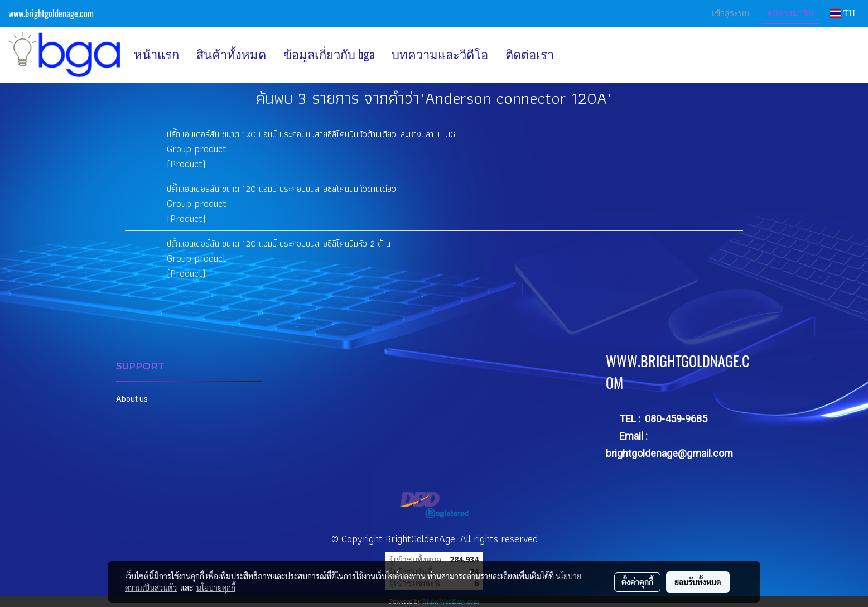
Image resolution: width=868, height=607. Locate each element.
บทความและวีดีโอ (440, 54)
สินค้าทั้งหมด (231, 54)
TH (842, 13)
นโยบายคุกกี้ (216, 587)
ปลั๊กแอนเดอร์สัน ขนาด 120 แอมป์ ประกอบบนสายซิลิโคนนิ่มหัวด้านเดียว (281, 189)
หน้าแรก (156, 54)
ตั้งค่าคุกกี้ (637, 582)
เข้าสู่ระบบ (731, 13)
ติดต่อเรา (530, 54)
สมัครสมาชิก (790, 13)
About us (132, 399)
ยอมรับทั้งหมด (698, 582)
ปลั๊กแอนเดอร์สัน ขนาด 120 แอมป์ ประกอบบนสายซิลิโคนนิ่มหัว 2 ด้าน (279, 244)
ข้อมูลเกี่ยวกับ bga (329, 54)
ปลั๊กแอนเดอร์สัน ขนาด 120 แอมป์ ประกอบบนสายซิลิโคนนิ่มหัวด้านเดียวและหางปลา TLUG (311, 134)
